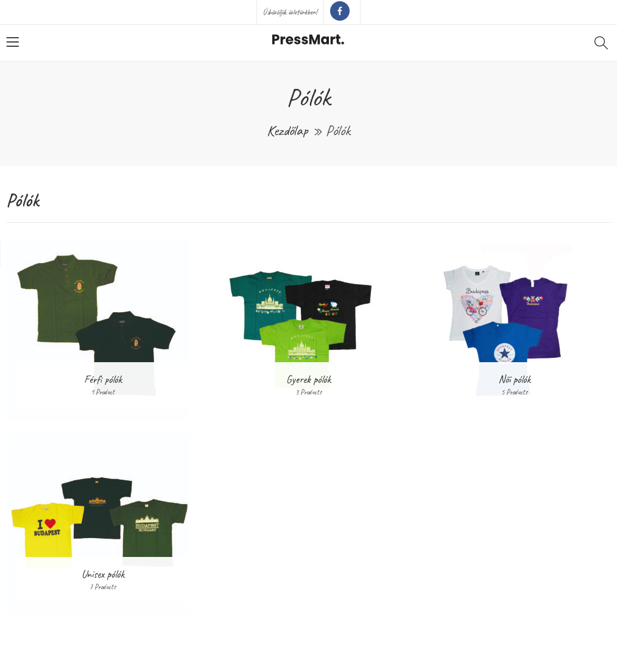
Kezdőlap (287, 130)
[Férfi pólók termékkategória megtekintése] (103, 329)
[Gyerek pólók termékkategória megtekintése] (309, 329)
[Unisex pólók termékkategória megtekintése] (103, 524)
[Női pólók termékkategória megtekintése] (514, 329)
